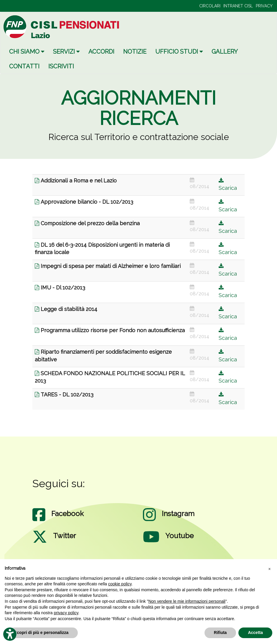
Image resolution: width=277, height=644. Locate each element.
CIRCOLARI (210, 6)
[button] (269, 569)
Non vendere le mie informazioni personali (187, 601)
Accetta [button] (255, 633)
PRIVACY (264, 6)
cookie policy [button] (120, 584)
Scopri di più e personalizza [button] (41, 633)
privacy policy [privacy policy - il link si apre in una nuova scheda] (66, 613)
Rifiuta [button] (220, 633)
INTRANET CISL (238, 6)
